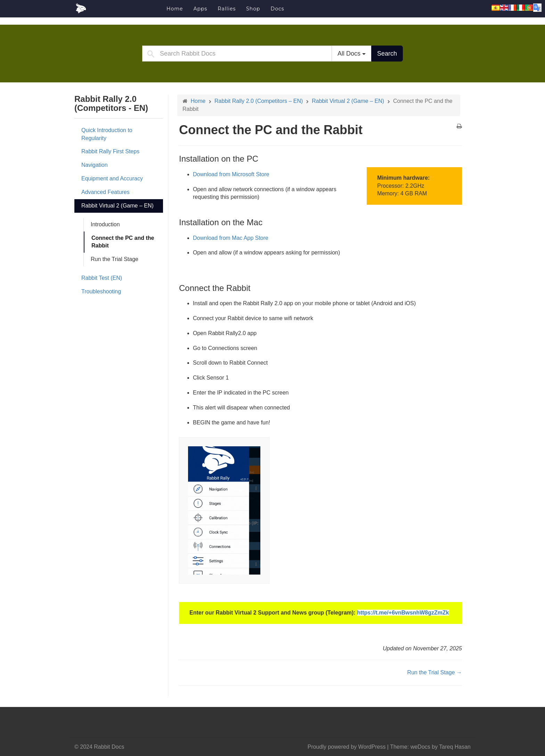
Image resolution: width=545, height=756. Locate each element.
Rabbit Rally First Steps (110, 151)
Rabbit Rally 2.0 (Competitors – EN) (259, 101)
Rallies (227, 9)
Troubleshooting (101, 291)
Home (175, 9)
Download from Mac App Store (231, 238)
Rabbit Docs (118, 8)
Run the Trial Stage (115, 259)
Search (387, 54)
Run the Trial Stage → (435, 672)
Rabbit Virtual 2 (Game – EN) (117, 206)
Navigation (95, 165)
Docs (278, 9)
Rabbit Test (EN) (102, 278)
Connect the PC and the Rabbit (123, 242)
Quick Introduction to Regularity (107, 134)
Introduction (105, 224)
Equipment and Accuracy (112, 178)
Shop (253, 9)
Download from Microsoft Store (231, 174)
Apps (200, 9)
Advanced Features (105, 192)
